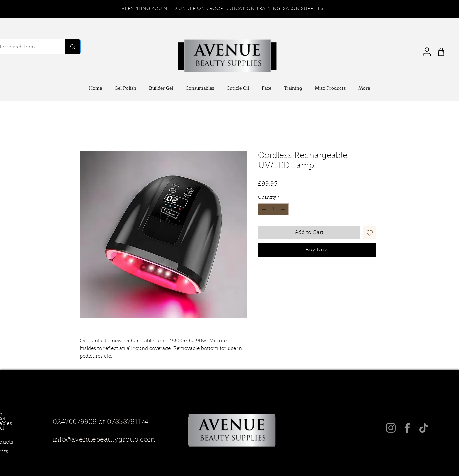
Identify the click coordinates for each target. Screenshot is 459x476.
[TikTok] (423, 428)
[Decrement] (263, 209)
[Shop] (441, 52)
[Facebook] (407, 428)
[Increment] (284, 209)
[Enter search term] (72, 47)
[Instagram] (391, 428)
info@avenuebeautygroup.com (104, 440)
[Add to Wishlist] (370, 233)
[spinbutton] (273, 209)
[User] (427, 52)
